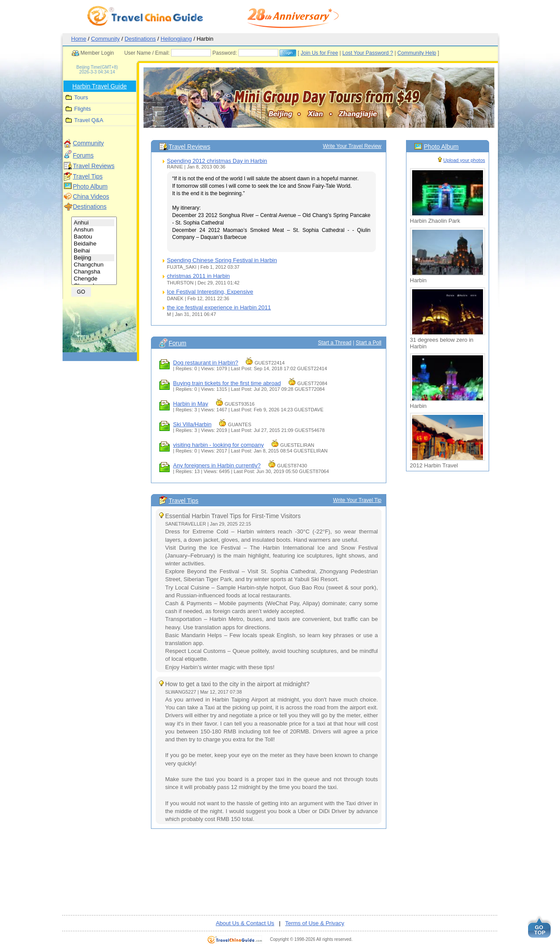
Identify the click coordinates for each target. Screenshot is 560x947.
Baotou (94, 237)
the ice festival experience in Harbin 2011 (219, 307)
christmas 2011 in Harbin (199, 276)
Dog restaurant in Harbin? (206, 363)
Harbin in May (191, 404)
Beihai (94, 251)
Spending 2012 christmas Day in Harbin (217, 161)
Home (79, 39)
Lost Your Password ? (367, 53)
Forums (83, 155)
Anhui (94, 223)
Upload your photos (464, 160)
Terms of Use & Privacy (315, 923)
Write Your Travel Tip (357, 500)
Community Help (417, 53)
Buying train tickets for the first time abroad (227, 383)
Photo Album (90, 186)
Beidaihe (94, 244)
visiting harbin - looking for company (219, 445)
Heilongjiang (176, 39)
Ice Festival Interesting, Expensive (210, 292)
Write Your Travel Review (352, 146)
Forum (178, 343)
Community (105, 39)
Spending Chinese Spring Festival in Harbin (222, 260)
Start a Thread (335, 343)
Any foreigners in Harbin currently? (217, 465)
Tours (81, 97)
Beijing (94, 258)
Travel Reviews (94, 166)
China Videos (91, 196)
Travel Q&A (89, 120)
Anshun (94, 230)
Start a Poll (369, 343)
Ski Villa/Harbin (192, 424)
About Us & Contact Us (245, 923)
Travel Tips (88, 176)
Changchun (94, 265)
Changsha (94, 272)
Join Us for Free (319, 53)
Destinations (140, 39)
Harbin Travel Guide (100, 86)
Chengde (94, 279)
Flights (83, 109)
